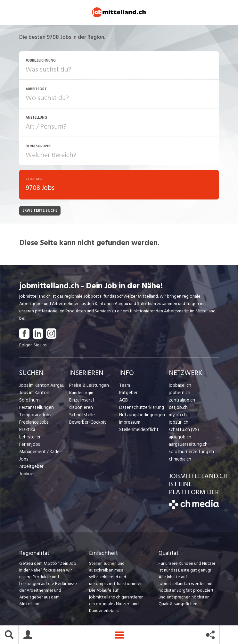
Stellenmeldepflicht (138, 431)
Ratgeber (128, 394)
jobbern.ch (179, 394)
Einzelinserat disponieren (93, 401)
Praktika (27, 423)
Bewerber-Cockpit (87, 416)
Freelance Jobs (33, 416)
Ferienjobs (29, 438)
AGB (123, 401)
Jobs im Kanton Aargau (41, 386)
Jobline (26, 467)
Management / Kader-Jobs (41, 449)
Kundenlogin (81, 394)
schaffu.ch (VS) (183, 431)
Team (124, 386)
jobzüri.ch (178, 423)
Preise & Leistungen (88, 386)
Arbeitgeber (31, 460)
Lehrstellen (30, 431)
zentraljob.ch (181, 401)
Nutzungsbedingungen (141, 416)
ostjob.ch (178, 408)
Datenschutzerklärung (140, 408)
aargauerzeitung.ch (187, 445)
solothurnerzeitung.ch (190, 453)
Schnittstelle (81, 408)
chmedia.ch (180, 460)
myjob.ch (177, 416)
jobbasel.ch (180, 386)
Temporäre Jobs (35, 408)
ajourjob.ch (179, 438)
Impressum (129, 423)
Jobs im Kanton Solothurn (44, 394)
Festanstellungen (36, 401)
